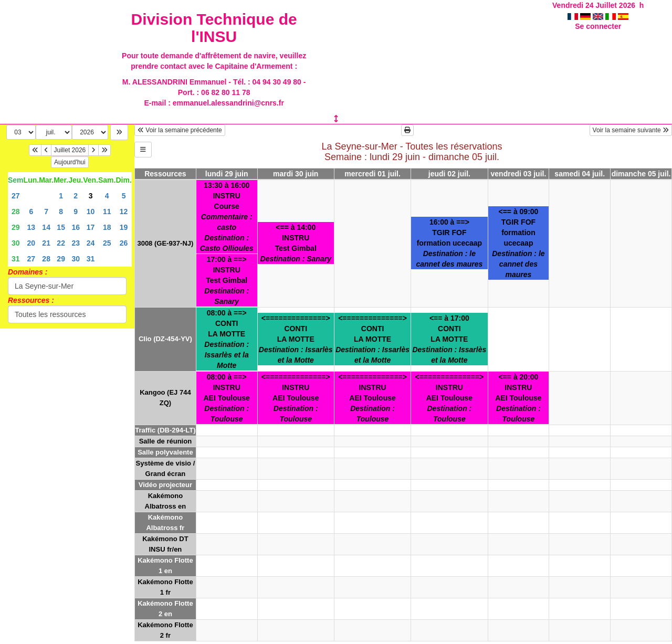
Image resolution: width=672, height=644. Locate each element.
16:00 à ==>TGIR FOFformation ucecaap (449, 243)
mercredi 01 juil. (372, 174)
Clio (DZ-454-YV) (165, 339)
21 (46, 243)
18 (107, 227)
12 (124, 212)
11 (107, 212)
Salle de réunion (165, 441)
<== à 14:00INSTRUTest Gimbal (296, 243)
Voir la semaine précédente (180, 130)
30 (16, 243)
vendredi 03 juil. (519, 174)
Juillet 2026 (70, 150)
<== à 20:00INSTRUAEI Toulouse (518, 398)
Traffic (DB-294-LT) (165, 430)
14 (46, 227)
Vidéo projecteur (165, 485)
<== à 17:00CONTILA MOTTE (449, 339)
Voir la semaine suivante (631, 130)
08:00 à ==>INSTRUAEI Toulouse (226, 398)
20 (31, 243)
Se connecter (598, 26)
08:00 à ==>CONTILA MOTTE (227, 339)
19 (124, 227)
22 (61, 243)
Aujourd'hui (70, 162)
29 (16, 227)
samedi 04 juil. (580, 174)
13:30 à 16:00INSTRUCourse (227, 217)
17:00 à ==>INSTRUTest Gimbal (227, 280)
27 (16, 196)
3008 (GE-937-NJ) (165, 243)
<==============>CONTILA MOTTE (296, 339)
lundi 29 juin (227, 174)
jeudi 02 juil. (449, 174)
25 (107, 243)
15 (61, 227)
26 (124, 243)
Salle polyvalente (165, 452)
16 (76, 227)
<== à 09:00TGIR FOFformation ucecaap (518, 243)
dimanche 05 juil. (641, 174)
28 (16, 212)
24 (91, 243)
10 (91, 212)
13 (31, 227)
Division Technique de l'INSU (214, 28)
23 (76, 243)
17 (91, 227)
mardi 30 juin (296, 174)
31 (16, 259)
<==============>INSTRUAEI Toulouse (296, 398)
